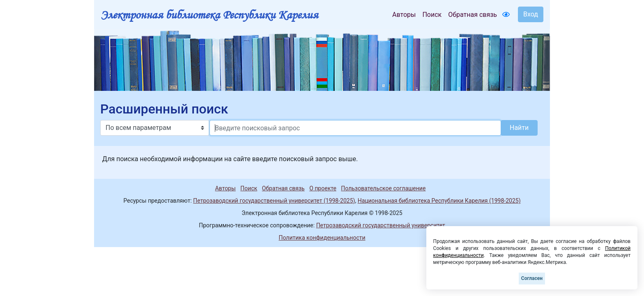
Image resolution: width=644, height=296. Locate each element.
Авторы (404, 15)
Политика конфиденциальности (322, 238)
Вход (531, 14)
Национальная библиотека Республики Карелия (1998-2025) (439, 201)
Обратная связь (473, 15)
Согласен (532, 278)
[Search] (355, 128)
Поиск (432, 15)
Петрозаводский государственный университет (381, 225)
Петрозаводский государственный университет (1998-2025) (274, 201)
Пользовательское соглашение (383, 188)
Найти (519, 128)
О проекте (323, 188)
